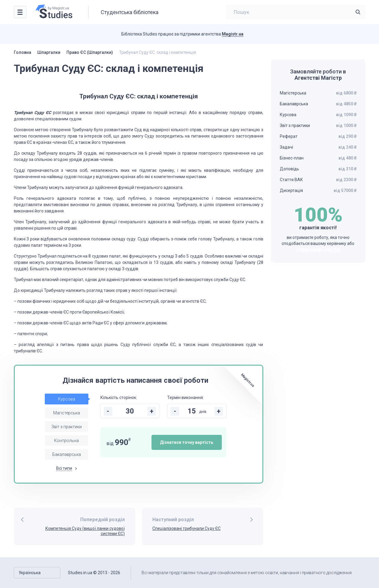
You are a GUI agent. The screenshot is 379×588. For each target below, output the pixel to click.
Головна (23, 52)
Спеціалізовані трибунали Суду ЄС (186, 528)
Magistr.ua (233, 34)
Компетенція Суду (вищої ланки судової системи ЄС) (85, 531)
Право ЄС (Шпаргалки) (90, 52)
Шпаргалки (49, 52)
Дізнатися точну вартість (186, 442)
